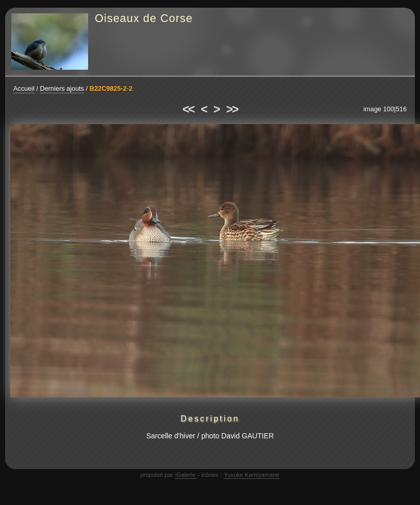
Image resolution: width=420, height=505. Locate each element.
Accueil (24, 88)
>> (232, 109)
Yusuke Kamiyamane (251, 475)
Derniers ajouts (62, 88)
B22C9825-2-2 (111, 88)
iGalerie (185, 475)
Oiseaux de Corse (144, 18)
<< (188, 109)
